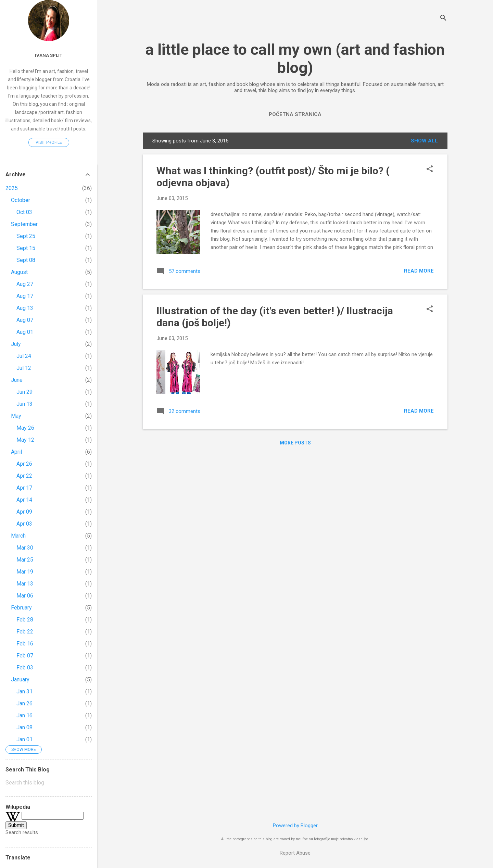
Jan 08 (24, 727)
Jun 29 (24, 392)
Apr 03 (24, 524)
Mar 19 (25, 572)
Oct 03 (24, 212)
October (21, 200)
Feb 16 (25, 644)
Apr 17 (24, 488)
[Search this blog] (49, 783)
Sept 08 (26, 260)
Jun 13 (24, 404)
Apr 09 (24, 512)
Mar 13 (25, 584)
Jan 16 (24, 715)
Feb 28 (25, 620)
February (21, 608)
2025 (12, 188)
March (18, 536)
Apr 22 (24, 476)
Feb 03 (25, 668)
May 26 (25, 428)
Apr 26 (24, 464)
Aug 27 (25, 284)
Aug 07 (25, 320)
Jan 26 (24, 703)
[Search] (443, 19)
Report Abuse (295, 853)
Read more (419, 271)
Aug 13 (25, 308)
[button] (430, 169)
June (17, 380)
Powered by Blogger (295, 826)
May (16, 416)
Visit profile (49, 142)
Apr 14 (24, 500)
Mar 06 (25, 596)
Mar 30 (25, 548)
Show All (424, 141)
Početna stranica (295, 114)
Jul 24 (24, 356)
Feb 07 (25, 656)
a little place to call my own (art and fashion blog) (295, 59)
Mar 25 (25, 560)
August (19, 272)
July (16, 344)
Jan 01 (24, 739)
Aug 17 (25, 296)
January (20, 680)
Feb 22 (25, 632)
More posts (295, 443)
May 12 (25, 440)
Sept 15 (26, 248)
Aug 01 (25, 332)
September (24, 224)
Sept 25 (26, 236)
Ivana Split (49, 55)
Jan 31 (24, 691)
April (16, 452)
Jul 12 (24, 368)
